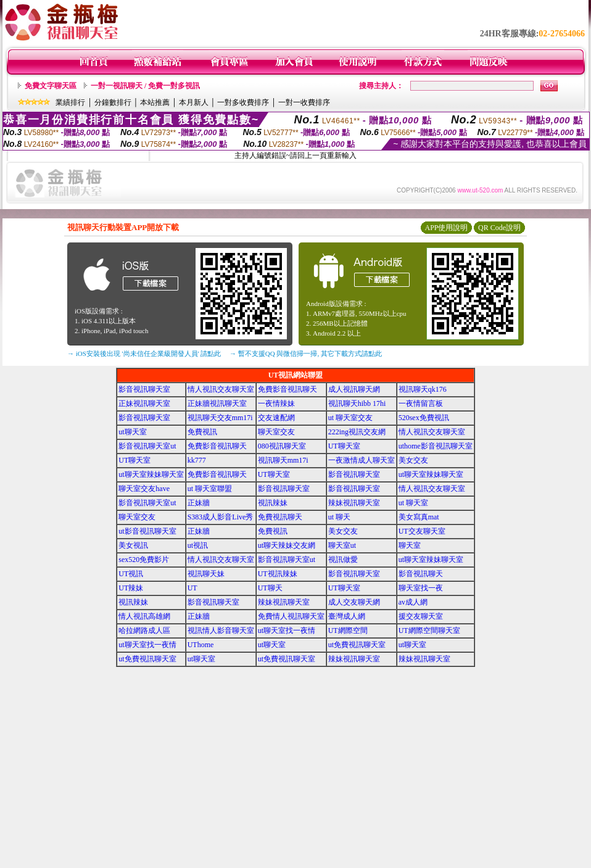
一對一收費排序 (304, 102)
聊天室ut (342, 545)
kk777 (197, 460)
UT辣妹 (131, 588)
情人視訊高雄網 (144, 616)
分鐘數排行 (113, 102)
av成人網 (413, 602)
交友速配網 (276, 418)
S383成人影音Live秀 (221, 517)
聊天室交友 (276, 432)
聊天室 (410, 545)
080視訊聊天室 (282, 446)
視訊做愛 (343, 560)
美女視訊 (133, 545)
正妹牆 (199, 503)
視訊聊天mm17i (283, 460)
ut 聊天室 (413, 503)
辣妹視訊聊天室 (354, 503)
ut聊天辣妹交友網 (287, 545)
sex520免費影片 (144, 560)
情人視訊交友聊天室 (221, 389)
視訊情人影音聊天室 (221, 630)
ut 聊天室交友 (350, 418)
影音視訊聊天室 (144, 389)
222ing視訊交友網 (357, 432)
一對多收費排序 (243, 102)
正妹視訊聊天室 (144, 403)
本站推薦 (155, 102)
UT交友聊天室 (422, 531)
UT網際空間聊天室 (429, 630)
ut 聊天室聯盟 (210, 489)
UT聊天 (270, 588)
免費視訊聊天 (280, 517)
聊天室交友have (144, 489)
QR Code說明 (499, 228)
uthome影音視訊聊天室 (436, 446)
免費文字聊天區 (51, 86)
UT (192, 588)
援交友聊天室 (421, 616)
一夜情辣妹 (276, 403)
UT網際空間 (348, 630)
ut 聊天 (339, 517)
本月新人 (194, 102)
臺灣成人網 (347, 616)
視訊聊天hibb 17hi (357, 403)
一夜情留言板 (421, 403)
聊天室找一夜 (421, 588)
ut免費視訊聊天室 (357, 645)
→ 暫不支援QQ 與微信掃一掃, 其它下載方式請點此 (306, 353)
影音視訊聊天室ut (147, 446)
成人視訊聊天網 (354, 389)
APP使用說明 (446, 228)
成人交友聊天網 (354, 602)
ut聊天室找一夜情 (287, 630)
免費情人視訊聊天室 (291, 616)
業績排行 (70, 102)
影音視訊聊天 (421, 574)
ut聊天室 (132, 432)
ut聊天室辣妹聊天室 (151, 474)
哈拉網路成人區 (144, 630)
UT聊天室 (344, 446)
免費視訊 (202, 432)
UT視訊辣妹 (278, 574)
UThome (201, 645)
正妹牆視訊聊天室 (217, 403)
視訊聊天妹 (206, 574)
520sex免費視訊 (424, 418)
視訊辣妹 (273, 503)
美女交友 (413, 460)
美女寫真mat (419, 517)
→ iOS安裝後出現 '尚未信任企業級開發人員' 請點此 (144, 353)
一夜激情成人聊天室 (362, 460)
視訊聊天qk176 (423, 389)
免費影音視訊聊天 (287, 389)
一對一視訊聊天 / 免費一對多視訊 (145, 86)
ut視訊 (198, 545)
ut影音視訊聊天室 (147, 531)
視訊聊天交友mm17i (220, 418)
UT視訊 (131, 574)
